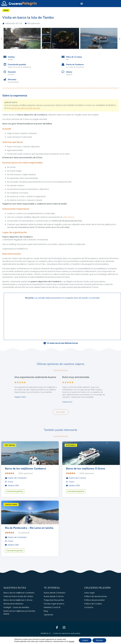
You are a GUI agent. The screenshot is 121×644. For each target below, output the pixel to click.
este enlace (69, 217)
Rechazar (99, 640)
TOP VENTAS (10, 445)
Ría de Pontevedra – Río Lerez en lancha (29, 528)
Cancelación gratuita (15, 491)
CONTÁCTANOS (11, 505)
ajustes (71, 641)
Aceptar (85, 640)
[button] (82, 4)
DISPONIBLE (71, 445)
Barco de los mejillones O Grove (86, 469)
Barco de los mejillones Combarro (25, 469)
